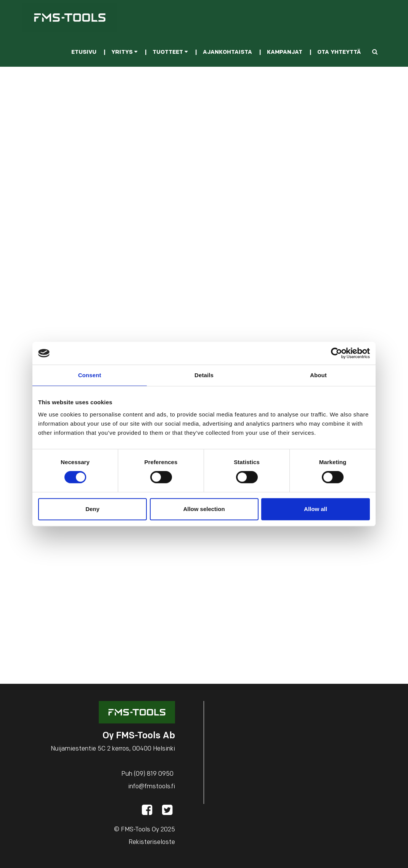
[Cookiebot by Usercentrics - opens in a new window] (337, 353)
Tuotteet (170, 52)
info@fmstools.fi (152, 787)
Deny (92, 509)
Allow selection (204, 509)
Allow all (316, 509)
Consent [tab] (90, 375)
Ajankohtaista (227, 52)
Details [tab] (204, 375)
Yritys (124, 52)
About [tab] (318, 375)
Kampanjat (285, 52)
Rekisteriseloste (152, 842)
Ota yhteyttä (339, 52)
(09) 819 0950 (154, 774)
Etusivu (84, 52)
